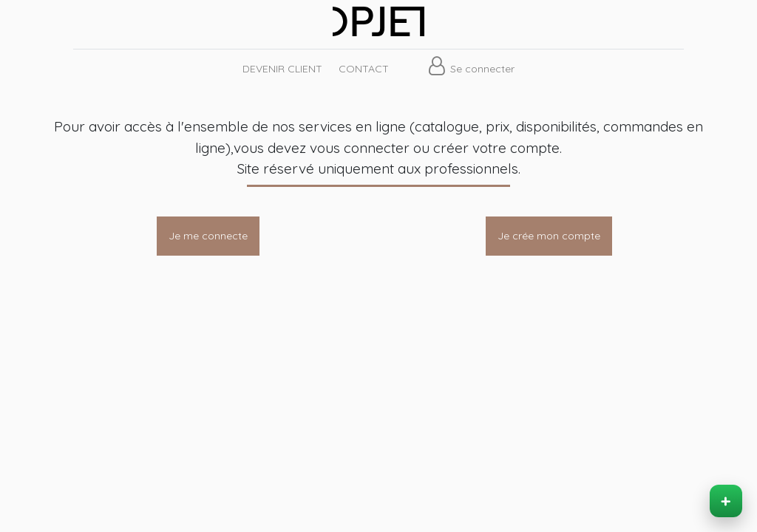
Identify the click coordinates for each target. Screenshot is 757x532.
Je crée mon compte (549, 236)
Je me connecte (208, 236)
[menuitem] (282, 69)
